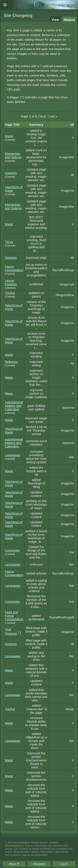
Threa (9, 242)
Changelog (39, 864)
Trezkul (10, 293)
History (69, 20)
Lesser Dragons (11, 282)
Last (52, 116)
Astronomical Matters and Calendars (14, 406)
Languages (12, 455)
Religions (11, 362)
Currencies (12, 550)
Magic (9, 136)
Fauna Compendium (14, 268)
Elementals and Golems (13, 155)
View (55, 20)
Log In (64, 864)
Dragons (11, 173)
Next (43, 116)
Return (14, 864)
